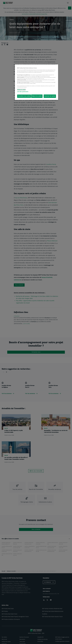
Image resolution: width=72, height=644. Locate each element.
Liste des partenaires (23, 92)
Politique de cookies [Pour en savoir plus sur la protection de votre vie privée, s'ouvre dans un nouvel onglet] (21, 90)
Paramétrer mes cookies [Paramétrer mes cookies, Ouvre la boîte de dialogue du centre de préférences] (24, 96)
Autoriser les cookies (50, 96)
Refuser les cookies (37, 96)
